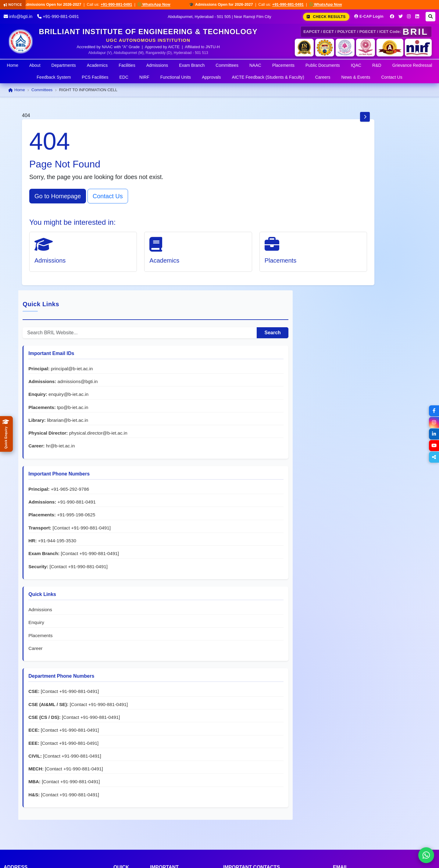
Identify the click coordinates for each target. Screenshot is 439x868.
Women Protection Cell (175, 758)
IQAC (356, 65)
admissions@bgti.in (382, 204)
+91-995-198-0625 (381, 344)
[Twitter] (401, 16)
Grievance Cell (166, 741)
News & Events (356, 77)
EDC (124, 77)
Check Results (326, 17)
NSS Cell (160, 766)
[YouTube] (434, 446)
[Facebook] (392, 16)
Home (13, 65)
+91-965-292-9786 (374, 318)
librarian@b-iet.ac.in (372, 242)
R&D (377, 65)
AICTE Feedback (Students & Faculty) (268, 77)
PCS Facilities (95, 77)
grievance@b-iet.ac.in (393, 775)
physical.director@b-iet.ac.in (362, 262)
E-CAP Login (369, 16)
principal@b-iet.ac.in (376, 191)
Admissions (157, 65)
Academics (97, 65)
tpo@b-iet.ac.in (377, 230)
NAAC (255, 65)
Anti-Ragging (164, 749)
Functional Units (176, 77)
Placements (283, 65)
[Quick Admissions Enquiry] (6, 434)
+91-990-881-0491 (122, 5)
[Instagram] (409, 16)
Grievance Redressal (412, 65)
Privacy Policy (391, 856)
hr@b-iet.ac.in (365, 275)
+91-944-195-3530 (361, 376)
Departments (64, 65)
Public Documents (323, 65)
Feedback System (54, 77)
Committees (227, 65)
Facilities (127, 65)
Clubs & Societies (169, 792)
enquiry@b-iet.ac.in (373, 217)
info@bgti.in (18, 16)
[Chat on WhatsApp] (426, 855)
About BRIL (126, 746)
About (35, 65)
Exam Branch (192, 65)
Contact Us (392, 77)
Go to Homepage (58, 196)
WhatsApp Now (159, 4)
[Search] (430, 17)
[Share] (434, 457)
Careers (323, 77)
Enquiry (341, 471)
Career (340, 496)
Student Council (167, 783)
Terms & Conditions (349, 856)
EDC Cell (160, 775)
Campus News (123, 809)
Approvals (211, 77)
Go (100, 812)
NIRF (144, 77)
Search (399, 155)
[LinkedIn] (417, 16)
